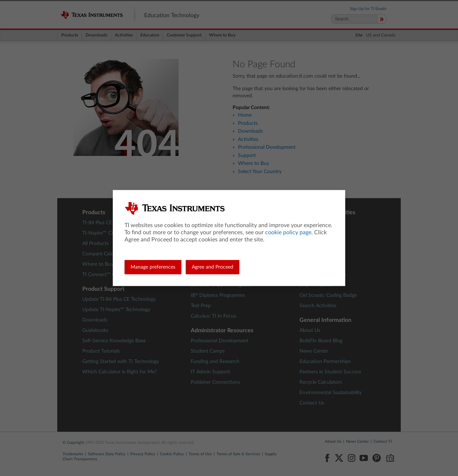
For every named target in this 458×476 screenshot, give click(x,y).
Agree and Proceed (213, 267)
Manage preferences (153, 267)
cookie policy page (288, 232)
